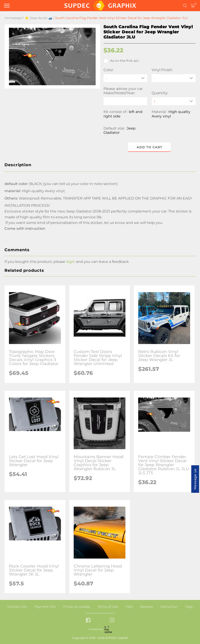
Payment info (45, 607)
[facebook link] (88, 621)
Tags (189, 607)
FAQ (129, 607)
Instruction (169, 607)
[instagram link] (112, 621)
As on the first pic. (122, 61)
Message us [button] (195, 479)
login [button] (71, 262)
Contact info (17, 607)
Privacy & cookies (77, 607)
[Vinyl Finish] (174, 78)
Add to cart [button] (149, 147)
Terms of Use (108, 607)
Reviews (146, 607)
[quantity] (174, 101)
